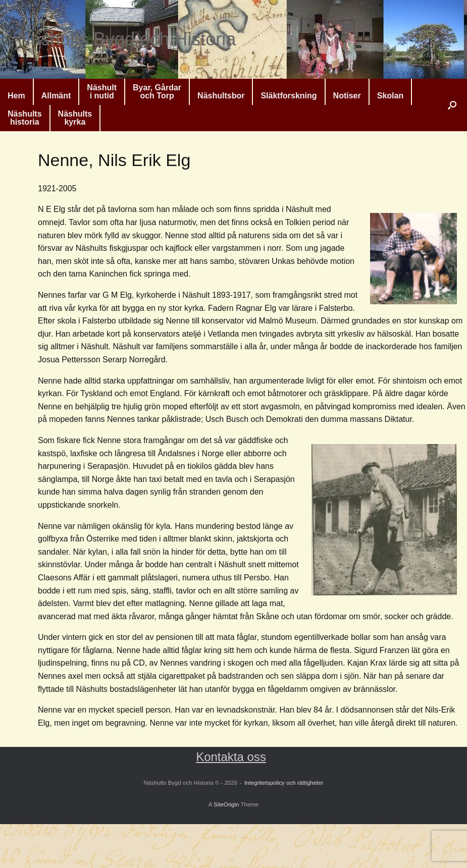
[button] (452, 105)
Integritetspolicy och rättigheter (284, 783)
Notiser (347, 96)
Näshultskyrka (75, 118)
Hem (16, 96)
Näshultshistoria (25, 118)
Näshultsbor (221, 96)
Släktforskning (289, 96)
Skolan (390, 96)
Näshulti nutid (102, 92)
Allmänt (56, 96)
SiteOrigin (226, 804)
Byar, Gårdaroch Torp (157, 92)
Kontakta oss (231, 757)
